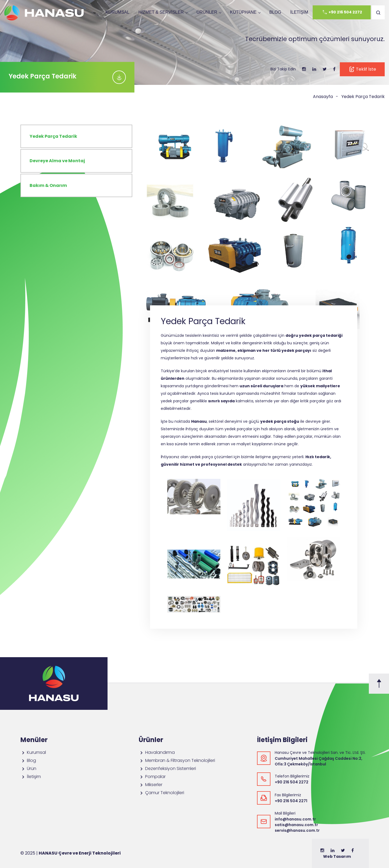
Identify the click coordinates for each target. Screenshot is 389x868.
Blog (275, 12)
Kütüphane (243, 12)
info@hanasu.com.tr (295, 819)
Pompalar (152, 777)
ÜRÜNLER (207, 12)
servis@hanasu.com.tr (297, 830)
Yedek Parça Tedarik (363, 97)
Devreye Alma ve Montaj (57, 161)
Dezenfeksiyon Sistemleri (167, 768)
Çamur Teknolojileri (161, 793)
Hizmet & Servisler (161, 12)
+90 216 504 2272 (342, 12)
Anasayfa (323, 97)
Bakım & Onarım (48, 185)
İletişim (299, 12)
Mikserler (151, 785)
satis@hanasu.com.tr (296, 825)
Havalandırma (157, 752)
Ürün (28, 768)
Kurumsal (117, 12)
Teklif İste (362, 69)
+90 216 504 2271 (291, 801)
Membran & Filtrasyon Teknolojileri (177, 760)
